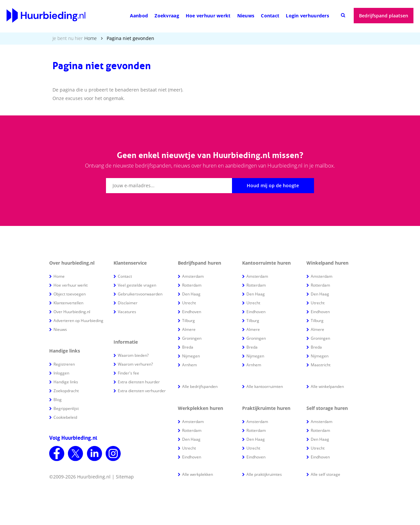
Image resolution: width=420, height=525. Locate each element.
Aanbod (139, 16)
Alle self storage (325, 474)
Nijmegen (191, 356)
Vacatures (127, 312)
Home (91, 38)
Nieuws (246, 16)
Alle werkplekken (198, 474)
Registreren (64, 364)
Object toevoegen (70, 294)
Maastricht (321, 365)
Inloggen (61, 373)
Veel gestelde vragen (137, 285)
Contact (270, 16)
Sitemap (125, 477)
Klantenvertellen (68, 303)
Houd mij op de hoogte (273, 185)
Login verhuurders (307, 16)
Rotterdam (192, 285)
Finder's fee (128, 373)
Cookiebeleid (65, 417)
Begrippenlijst (66, 408)
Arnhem (189, 365)
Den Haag (191, 294)
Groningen (192, 338)
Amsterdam (193, 276)
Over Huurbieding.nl (72, 312)
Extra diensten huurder (139, 382)
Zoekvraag (167, 16)
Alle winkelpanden (327, 386)
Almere (189, 329)
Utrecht (189, 303)
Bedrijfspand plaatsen (384, 16)
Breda (188, 347)
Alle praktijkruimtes (264, 474)
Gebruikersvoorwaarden (140, 294)
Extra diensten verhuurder (142, 391)
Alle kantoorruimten (265, 386)
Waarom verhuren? (135, 364)
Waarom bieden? (133, 355)
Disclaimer (128, 303)
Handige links (66, 382)
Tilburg (189, 321)
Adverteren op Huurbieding (78, 321)
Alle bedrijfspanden (200, 386)
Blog (58, 400)
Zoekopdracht (66, 391)
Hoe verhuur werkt (208, 16)
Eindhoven (192, 312)
